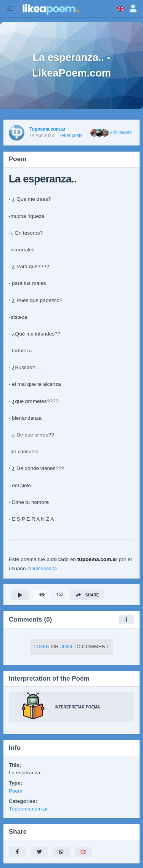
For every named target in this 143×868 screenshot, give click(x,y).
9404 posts (71, 136)
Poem (16, 791)
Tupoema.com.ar (47, 129)
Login (42, 647)
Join (66, 647)
